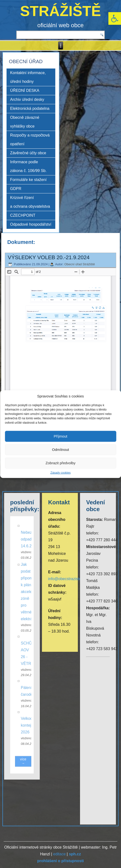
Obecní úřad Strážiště (80, 264)
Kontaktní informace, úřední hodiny (28, 77)
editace (59, 854)
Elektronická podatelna (30, 108)
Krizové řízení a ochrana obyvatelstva (30, 202)
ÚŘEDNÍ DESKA (25, 90)
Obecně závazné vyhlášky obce (25, 122)
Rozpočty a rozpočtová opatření (30, 140)
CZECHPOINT (23, 215)
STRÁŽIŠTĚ (60, 11)
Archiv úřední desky (27, 99)
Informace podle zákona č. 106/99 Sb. (28, 166)
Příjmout (61, 436)
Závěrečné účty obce (28, 153)
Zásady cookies (60, 473)
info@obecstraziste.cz (67, 579)
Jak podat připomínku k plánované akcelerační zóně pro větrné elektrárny (34, 592)
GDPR (16, 189)
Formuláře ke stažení (28, 180)
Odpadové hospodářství (31, 224)
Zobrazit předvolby (60, 463)
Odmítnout (60, 450)
